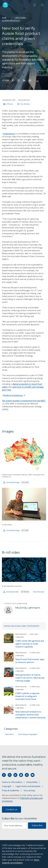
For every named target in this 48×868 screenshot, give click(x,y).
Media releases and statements (22, 626)
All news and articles (11, 20)
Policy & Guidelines (11, 790)
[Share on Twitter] (18, 80)
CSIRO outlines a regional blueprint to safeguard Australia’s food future (27, 696)
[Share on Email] (30, 80)
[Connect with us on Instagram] (10, 775)
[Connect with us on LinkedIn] (15, 775)
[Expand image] (24, 453)
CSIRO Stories (20, 18)
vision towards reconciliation (21, 861)
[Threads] (27, 775)
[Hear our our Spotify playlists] (21, 775)
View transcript (38, 592)
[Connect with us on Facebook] (4, 775)
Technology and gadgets (28, 734)
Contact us (11, 810)
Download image (16, 482)
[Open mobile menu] (35, 5)
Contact (7, 75)
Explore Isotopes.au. (15, 395)
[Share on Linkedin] (24, 80)
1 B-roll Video (24, 104)
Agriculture (9, 734)
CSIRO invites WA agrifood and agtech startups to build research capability (30, 644)
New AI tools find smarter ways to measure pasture (30, 661)
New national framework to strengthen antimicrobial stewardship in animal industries (30, 715)
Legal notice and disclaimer (28, 786)
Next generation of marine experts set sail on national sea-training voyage (30, 678)
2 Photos (8, 104)
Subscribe (37, 825)
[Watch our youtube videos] (33, 775)
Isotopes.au (10, 134)
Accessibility (32, 782)
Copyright (7, 786)
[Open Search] (42, 5)
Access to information (12, 782)
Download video (17, 592)
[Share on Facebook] (13, 80)
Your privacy (29, 790)
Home (4, 18)
